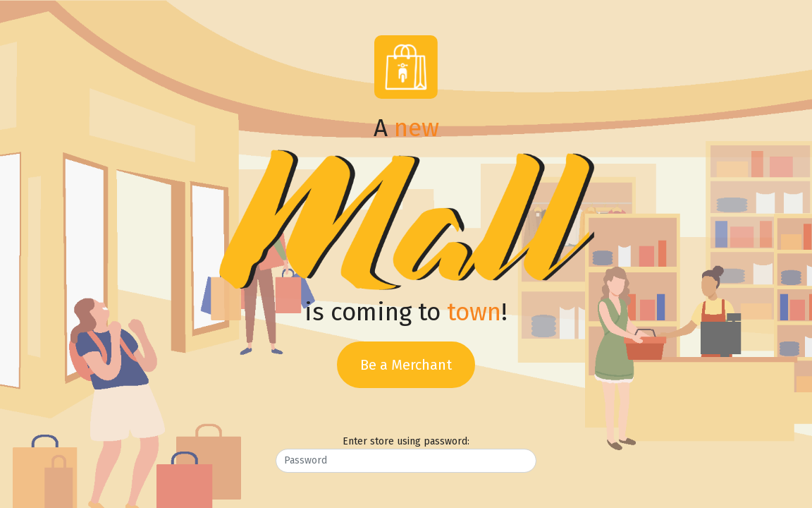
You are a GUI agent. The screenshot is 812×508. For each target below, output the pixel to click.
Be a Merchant (406, 365)
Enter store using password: (406, 441)
